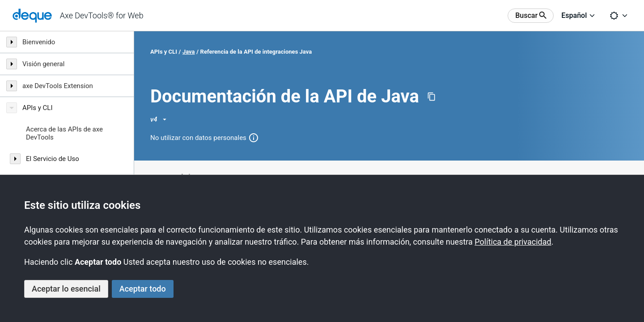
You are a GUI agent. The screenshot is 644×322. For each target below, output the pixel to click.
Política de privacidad (513, 242)
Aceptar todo (143, 289)
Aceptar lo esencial (66, 289)
